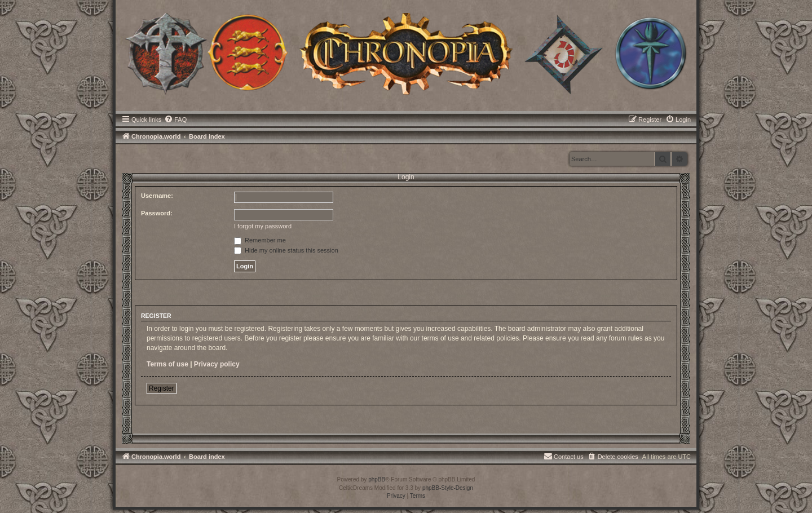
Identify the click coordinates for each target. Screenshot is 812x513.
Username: (157, 196)
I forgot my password (263, 226)
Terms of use (167, 364)
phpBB (377, 479)
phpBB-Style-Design (448, 488)
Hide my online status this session (286, 250)
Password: (157, 213)
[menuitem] (175, 120)
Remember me (260, 240)
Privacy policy (217, 364)
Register (162, 388)
